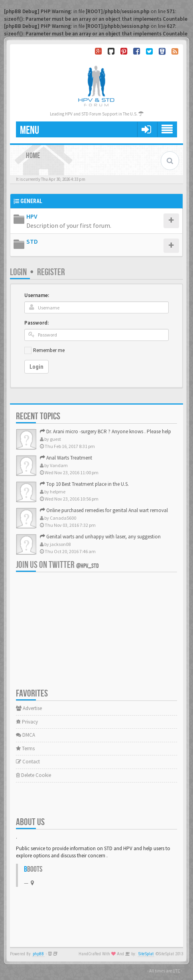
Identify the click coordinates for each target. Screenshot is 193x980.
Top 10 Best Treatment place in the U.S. (84, 484)
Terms (25, 748)
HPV (32, 216)
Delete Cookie (33, 775)
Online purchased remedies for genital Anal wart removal (104, 510)
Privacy (27, 722)
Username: (37, 295)
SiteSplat (146, 954)
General (31, 201)
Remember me (49, 350)
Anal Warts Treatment (66, 458)
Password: (36, 323)
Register (51, 272)
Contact (28, 762)
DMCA (26, 735)
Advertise (29, 708)
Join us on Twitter (57, 565)
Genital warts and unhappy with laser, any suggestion (100, 537)
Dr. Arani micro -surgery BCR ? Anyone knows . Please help (105, 431)
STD (32, 241)
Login (18, 272)
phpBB (38, 954)
